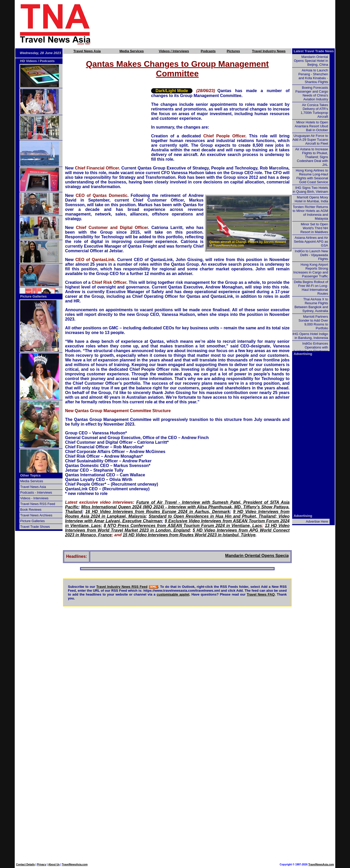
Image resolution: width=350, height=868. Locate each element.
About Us (54, 865)
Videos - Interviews (34, 498)
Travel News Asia (87, 51)
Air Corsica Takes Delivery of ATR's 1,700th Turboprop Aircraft (314, 111)
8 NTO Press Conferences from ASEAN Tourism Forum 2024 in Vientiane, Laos (183, 526)
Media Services (132, 51)
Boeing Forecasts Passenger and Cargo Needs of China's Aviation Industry (312, 93)
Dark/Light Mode (172, 91)
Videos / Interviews (174, 51)
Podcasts (208, 51)
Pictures (233, 51)
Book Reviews (31, 510)
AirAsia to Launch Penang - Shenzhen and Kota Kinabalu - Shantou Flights (313, 76)
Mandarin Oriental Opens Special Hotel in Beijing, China (285, 556)
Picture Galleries (33, 296)
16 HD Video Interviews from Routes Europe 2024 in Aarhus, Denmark (158, 512)
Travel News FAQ (261, 594)
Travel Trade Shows (35, 527)
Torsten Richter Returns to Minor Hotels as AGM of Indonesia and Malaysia (310, 213)
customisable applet (173, 594)
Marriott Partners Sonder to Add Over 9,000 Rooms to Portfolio (313, 322)
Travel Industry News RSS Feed (122, 587)
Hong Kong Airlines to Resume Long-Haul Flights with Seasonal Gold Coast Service (312, 176)
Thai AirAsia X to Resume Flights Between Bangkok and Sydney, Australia (311, 305)
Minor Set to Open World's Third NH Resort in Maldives (314, 228)
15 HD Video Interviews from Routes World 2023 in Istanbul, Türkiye (189, 535)
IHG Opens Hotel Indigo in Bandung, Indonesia (310, 336)
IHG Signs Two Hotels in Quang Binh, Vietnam (310, 190)
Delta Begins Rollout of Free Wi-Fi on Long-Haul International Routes (311, 288)
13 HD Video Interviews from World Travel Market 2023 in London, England (177, 528)
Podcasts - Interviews (36, 492)
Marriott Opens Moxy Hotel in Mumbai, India (311, 199)
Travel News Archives (36, 515)
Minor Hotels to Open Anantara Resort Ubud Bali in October (311, 126)
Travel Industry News (269, 51)
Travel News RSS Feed (38, 504)
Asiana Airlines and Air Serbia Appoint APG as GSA (311, 242)
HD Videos (29, 61)
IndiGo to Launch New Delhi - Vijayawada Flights (311, 255)
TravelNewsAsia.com (75, 865)
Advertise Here (317, 521)
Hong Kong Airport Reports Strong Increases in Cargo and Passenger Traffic (311, 270)
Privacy (42, 865)
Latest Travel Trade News (314, 51)
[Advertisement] (222, 24)
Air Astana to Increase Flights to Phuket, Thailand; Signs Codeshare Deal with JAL (312, 157)
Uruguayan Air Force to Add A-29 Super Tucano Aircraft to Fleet (310, 140)
